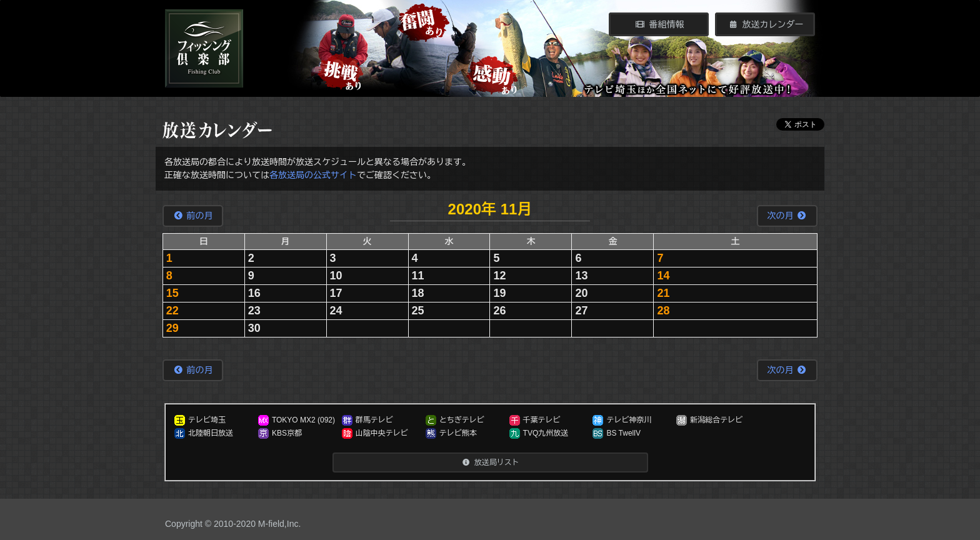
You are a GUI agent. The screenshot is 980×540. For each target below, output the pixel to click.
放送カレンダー (765, 24)
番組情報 (659, 24)
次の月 (787, 216)
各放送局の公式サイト (313, 175)
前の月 (193, 216)
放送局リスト (490, 462)
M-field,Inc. (279, 524)
